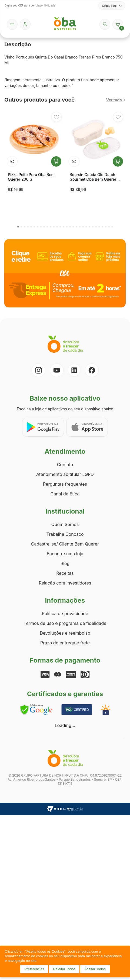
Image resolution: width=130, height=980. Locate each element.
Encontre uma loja (65, 554)
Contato (65, 465)
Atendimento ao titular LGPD (65, 474)
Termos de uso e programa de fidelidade (65, 623)
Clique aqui (112, 6)
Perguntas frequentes (65, 484)
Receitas (65, 573)
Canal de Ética (65, 494)
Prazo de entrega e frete (65, 643)
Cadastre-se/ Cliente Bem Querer (65, 544)
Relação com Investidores (65, 583)
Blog (65, 563)
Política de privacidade (65, 614)
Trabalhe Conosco (65, 534)
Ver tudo (116, 100)
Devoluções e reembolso (65, 633)
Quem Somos (65, 524)
